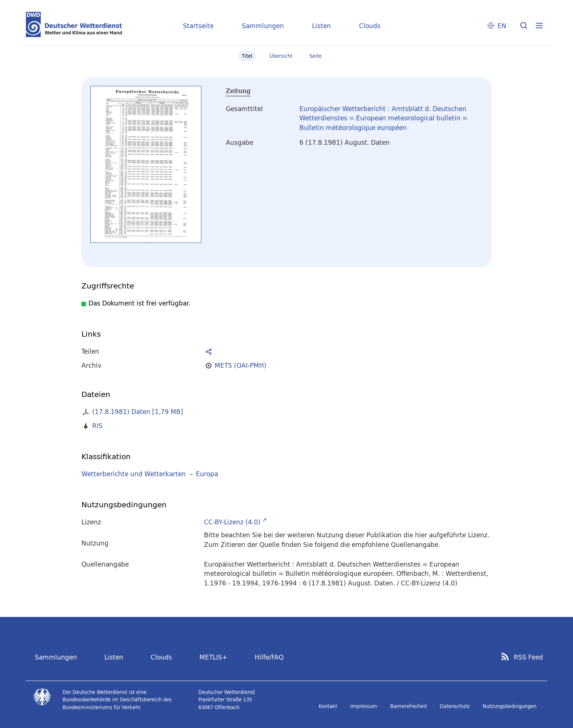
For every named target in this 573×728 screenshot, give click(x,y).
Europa (207, 474)
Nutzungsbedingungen (510, 706)
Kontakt (328, 706)
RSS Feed (528, 657)
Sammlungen (263, 26)
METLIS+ (213, 657)
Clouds (370, 26)
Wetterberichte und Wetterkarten (134, 474)
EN (502, 26)
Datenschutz (455, 706)
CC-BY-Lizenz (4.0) (232, 522)
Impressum (364, 706)
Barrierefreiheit (408, 706)
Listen (321, 26)
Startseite (198, 26)
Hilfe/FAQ (269, 657)
